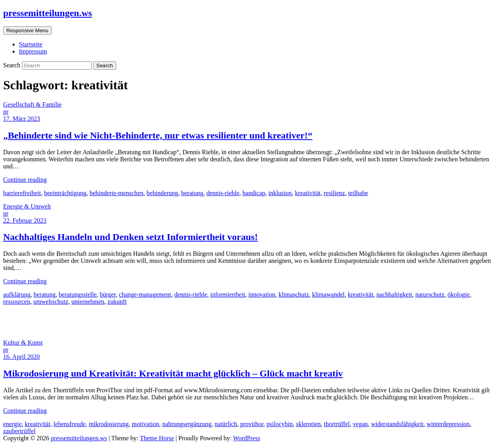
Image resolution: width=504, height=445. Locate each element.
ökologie (459, 295)
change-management (145, 295)
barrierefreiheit (22, 193)
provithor (252, 424)
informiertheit (228, 295)
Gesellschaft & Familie (32, 104)
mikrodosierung (108, 424)
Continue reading (25, 180)
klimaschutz (294, 295)
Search (13, 65)
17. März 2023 (22, 119)
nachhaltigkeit (394, 295)
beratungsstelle (78, 295)
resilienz (334, 193)
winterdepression (448, 424)
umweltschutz (51, 302)
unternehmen (88, 302)
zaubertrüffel (19, 431)
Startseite (31, 44)
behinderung (162, 193)
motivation (145, 424)
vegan (360, 424)
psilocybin (280, 424)
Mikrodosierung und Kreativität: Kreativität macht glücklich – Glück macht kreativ (173, 373)
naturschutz (430, 295)
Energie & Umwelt (27, 206)
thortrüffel (337, 424)
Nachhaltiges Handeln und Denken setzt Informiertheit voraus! (131, 237)
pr (6, 112)
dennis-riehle (223, 193)
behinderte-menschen (116, 193)
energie (12, 424)
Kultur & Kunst (23, 343)
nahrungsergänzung (187, 424)
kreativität (308, 193)
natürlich (226, 424)
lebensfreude (70, 424)
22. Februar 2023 (25, 221)
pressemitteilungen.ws (48, 13)
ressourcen (17, 302)
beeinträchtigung (65, 193)
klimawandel (329, 295)
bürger (108, 295)
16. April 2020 (21, 357)
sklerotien (309, 424)
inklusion (280, 193)
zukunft (117, 302)
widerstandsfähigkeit (397, 424)
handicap (254, 193)
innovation (262, 295)
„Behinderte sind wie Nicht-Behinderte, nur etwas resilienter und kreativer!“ (158, 135)
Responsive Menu (27, 30)
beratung (192, 193)
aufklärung (17, 295)
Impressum (33, 51)
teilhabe (358, 193)
